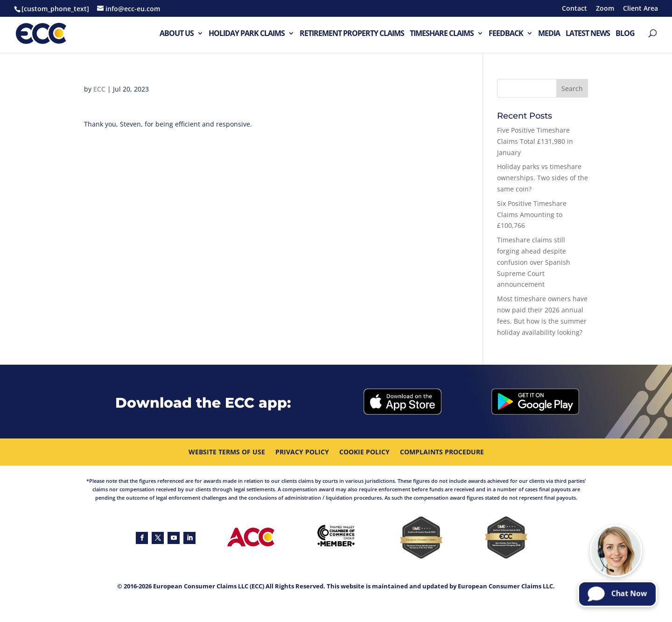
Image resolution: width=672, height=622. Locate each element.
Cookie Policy (364, 452)
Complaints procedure (442, 452)
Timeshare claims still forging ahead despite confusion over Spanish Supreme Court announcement (534, 262)
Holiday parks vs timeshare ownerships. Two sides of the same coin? (542, 178)
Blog (625, 34)
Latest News (588, 34)
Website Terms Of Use (227, 452)
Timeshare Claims (442, 34)
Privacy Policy (302, 452)
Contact (574, 9)
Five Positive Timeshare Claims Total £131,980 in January (535, 141)
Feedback (506, 34)
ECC (99, 89)
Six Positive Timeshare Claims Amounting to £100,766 (532, 215)
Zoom (605, 9)
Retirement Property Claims (352, 34)
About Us (177, 34)
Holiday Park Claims (247, 34)
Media (549, 34)
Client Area (640, 9)
